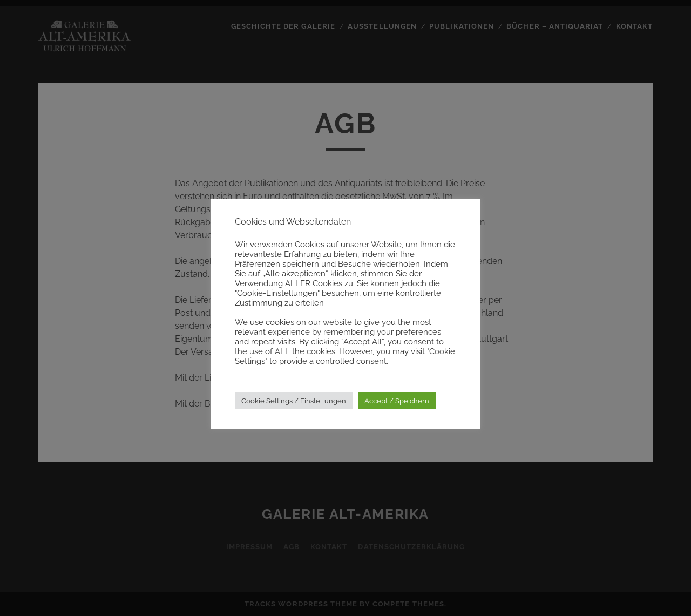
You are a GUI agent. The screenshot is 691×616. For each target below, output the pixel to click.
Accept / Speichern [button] (397, 401)
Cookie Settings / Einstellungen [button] (294, 401)
